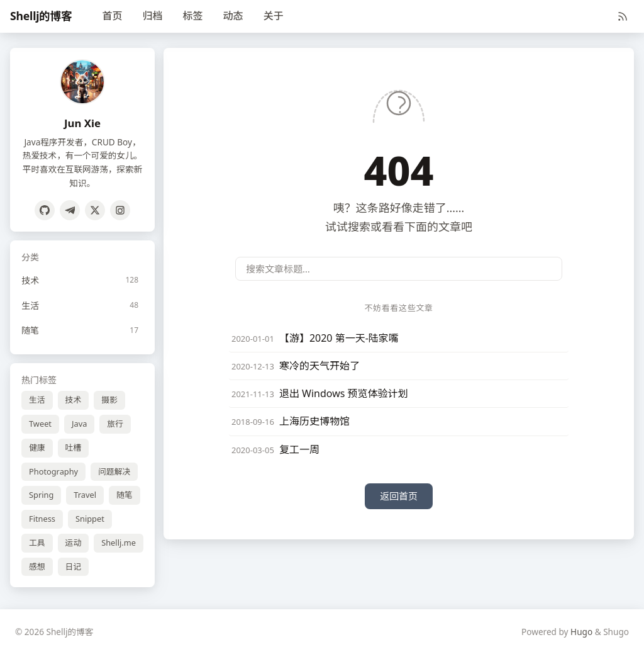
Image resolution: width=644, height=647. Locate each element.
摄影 (109, 400)
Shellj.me (119, 543)
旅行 (115, 424)
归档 (153, 16)
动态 (233, 16)
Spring (41, 495)
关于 (274, 16)
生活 (37, 400)
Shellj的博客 (41, 16)
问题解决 (114, 471)
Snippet (90, 519)
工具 (37, 543)
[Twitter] (95, 210)
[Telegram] (70, 210)
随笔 (125, 495)
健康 (37, 447)
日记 (74, 566)
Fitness (42, 519)
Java (79, 424)
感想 (37, 566)
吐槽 (74, 447)
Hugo (581, 632)
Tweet (40, 424)
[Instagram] (120, 210)
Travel (85, 495)
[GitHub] (45, 210)
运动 (74, 543)
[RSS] (623, 16)
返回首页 (399, 496)
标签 (193, 16)
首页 (113, 16)
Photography (53, 471)
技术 (74, 400)
